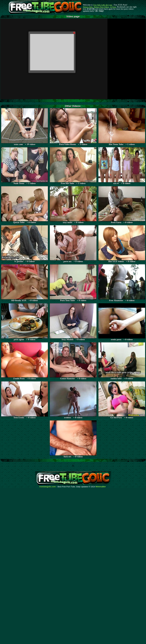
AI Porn (113, 7)
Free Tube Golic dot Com (103, 5)
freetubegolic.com (48, 487)
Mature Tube (88, 7)
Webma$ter (101, 487)
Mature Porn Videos (101, 7)
